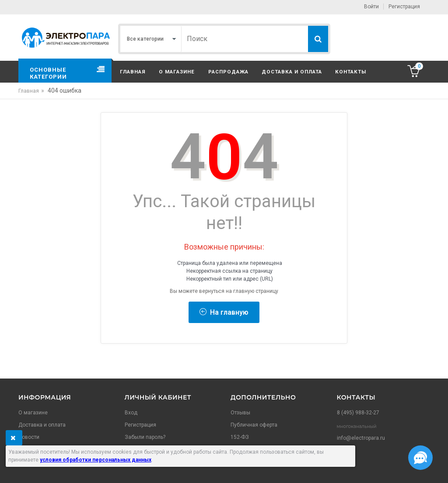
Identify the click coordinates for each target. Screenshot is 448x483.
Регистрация (404, 7)
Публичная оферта (254, 425)
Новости (29, 437)
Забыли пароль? (145, 437)
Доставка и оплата (292, 72)
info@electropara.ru (361, 438)
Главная (133, 72)
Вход (131, 413)
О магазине (177, 72)
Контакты (351, 72)
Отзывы (240, 413)
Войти (371, 7)
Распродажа (228, 72)
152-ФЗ (240, 437)
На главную (224, 312)
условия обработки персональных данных (96, 460)
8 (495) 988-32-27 (358, 413)
